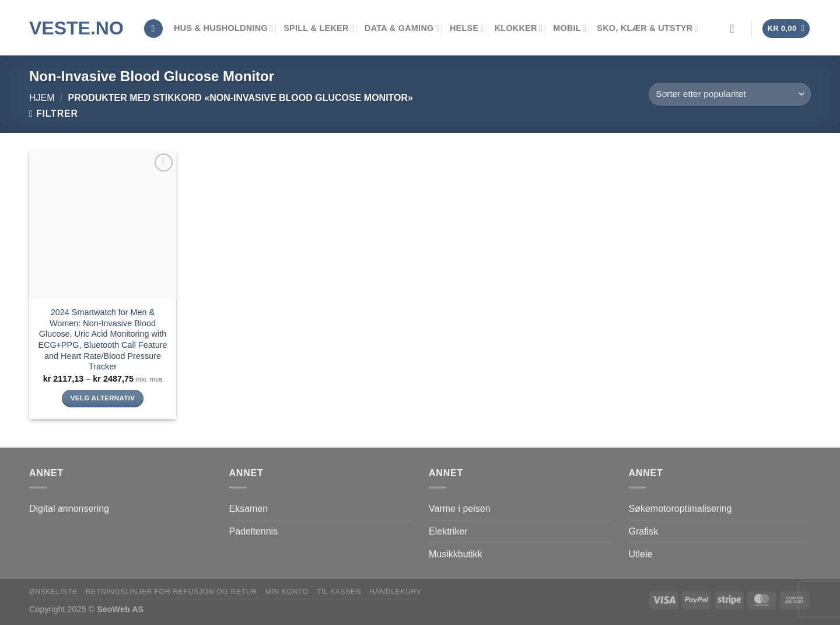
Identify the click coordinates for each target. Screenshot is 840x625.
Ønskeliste (53, 592)
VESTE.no (76, 28)
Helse (467, 28)
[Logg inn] (736, 29)
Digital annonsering (69, 509)
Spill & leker (319, 28)
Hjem (42, 98)
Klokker (519, 28)
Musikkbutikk (456, 554)
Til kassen (339, 592)
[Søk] (153, 29)
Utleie (641, 554)
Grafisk (644, 531)
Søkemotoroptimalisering (680, 509)
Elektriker (448, 531)
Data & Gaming (402, 28)
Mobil (570, 28)
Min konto (287, 592)
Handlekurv (395, 592)
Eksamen (249, 509)
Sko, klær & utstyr (647, 28)
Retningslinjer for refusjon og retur (171, 592)
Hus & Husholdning (223, 28)
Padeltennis (254, 531)
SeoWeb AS (120, 609)
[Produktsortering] (730, 94)
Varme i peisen (460, 509)
